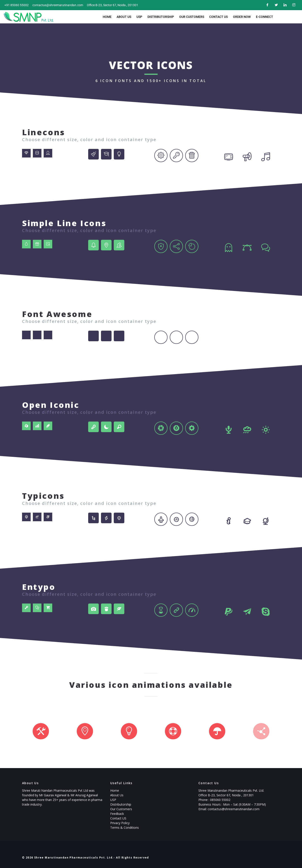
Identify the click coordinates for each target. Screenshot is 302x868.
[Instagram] (293, 5)
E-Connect (261, 17)
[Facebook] (267, 5)
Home (110, 17)
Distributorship (161, 17)
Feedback (117, 814)
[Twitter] (276, 5)
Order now (240, 17)
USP (140, 17)
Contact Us (217, 17)
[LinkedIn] (284, 5)
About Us (126, 17)
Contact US (118, 818)
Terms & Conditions (125, 828)
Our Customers (191, 17)
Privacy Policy (120, 823)
